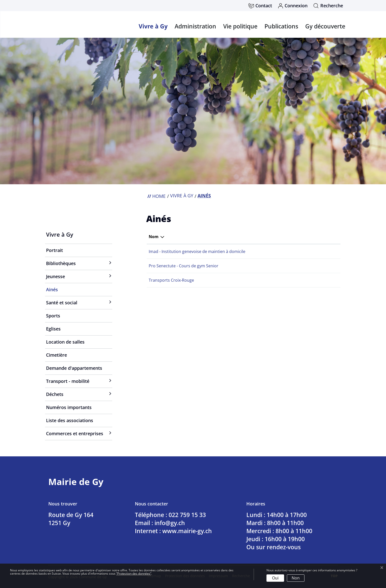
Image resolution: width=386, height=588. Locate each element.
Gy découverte (325, 26)
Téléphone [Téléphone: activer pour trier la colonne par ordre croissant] (261, 237)
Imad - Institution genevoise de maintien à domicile (197, 251)
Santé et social (62, 303)
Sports (53, 316)
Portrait (54, 250)
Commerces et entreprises (75, 433)
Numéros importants (69, 407)
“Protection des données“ (134, 574)
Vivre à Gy (153, 26)
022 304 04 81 (263, 280)
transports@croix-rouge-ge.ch (309, 280)
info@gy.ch (170, 523)
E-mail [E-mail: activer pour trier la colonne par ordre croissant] (287, 237)
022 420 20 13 (263, 251)
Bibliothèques (61, 263)
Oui (275, 578)
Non (296, 578)
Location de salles (65, 342)
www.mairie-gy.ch (187, 531)
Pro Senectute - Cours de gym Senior (184, 266)
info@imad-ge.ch (297, 251)
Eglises (53, 329)
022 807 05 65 (263, 266)
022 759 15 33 (187, 515)
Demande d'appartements (74, 368)
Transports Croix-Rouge (171, 280)
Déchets (55, 394)
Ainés (60, 291)
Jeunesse (55, 276)
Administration (195, 26)
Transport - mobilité (68, 381)
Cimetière (56, 355)
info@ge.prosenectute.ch (305, 266)
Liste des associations (70, 420)
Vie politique (240, 26)
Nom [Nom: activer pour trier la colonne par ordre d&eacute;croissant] (154, 237)
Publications (281, 26)
